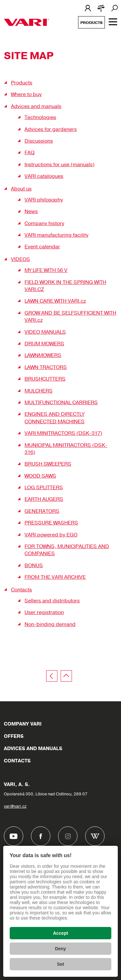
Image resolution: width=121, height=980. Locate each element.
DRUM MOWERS (44, 344)
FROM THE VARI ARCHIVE (55, 577)
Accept (60, 933)
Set (61, 964)
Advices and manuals (36, 106)
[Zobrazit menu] (113, 22)
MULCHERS (39, 391)
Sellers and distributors (52, 601)
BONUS (34, 565)
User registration (44, 612)
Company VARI (23, 724)
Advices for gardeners (51, 129)
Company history (44, 223)
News (31, 211)
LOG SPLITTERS (44, 488)
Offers (14, 736)
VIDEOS (20, 259)
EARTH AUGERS (44, 499)
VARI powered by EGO (51, 535)
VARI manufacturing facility (56, 235)
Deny (60, 949)
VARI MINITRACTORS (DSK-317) (63, 433)
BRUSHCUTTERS (45, 379)
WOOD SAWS (40, 476)
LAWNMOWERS (43, 355)
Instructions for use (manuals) (60, 165)
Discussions (39, 141)
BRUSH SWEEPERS (48, 464)
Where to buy (26, 94)
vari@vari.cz (15, 806)
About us (21, 189)
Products (91, 23)
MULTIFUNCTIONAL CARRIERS (61, 403)
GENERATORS (42, 511)
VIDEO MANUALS (45, 332)
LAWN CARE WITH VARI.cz (55, 301)
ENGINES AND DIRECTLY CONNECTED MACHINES (55, 418)
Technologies (40, 117)
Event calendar (42, 247)
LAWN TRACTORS (46, 367)
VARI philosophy (44, 200)
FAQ (30, 153)
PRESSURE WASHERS (51, 523)
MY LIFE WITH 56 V (46, 270)
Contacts (21, 590)
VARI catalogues (44, 176)
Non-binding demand (50, 624)
